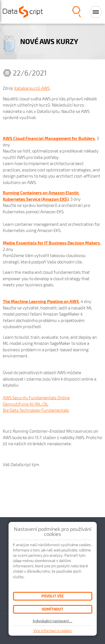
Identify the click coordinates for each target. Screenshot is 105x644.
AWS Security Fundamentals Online (36, 398)
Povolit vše (53, 596)
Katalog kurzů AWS (32, 88)
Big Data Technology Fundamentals (36, 410)
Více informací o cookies (53, 631)
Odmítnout (53, 609)
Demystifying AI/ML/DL (26, 404)
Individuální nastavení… (53, 621)
